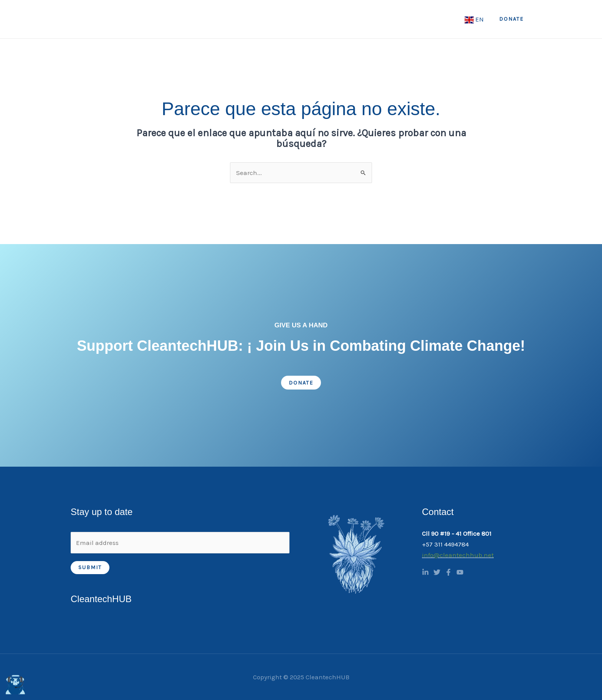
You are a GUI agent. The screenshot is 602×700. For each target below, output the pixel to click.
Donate (301, 383)
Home (253, 19)
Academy (386, 19)
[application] (296, 19)
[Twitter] (437, 572)
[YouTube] (460, 572)
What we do (334, 19)
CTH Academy (437, 19)
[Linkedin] (425, 572)
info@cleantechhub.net (458, 555)
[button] (511, 19)
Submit (90, 567)
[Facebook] (448, 572)
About (287, 19)
